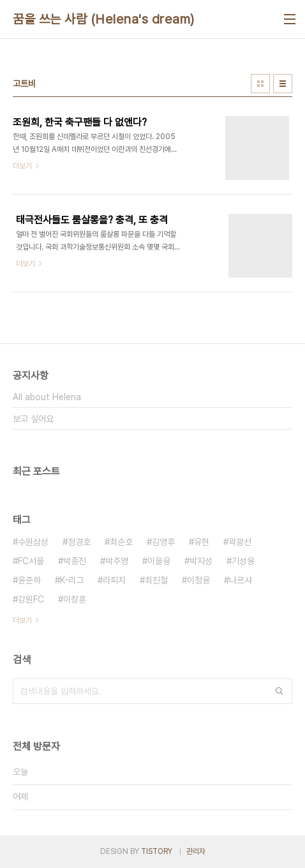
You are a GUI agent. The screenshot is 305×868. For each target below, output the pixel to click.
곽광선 (240, 542)
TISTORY (157, 851)
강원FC (31, 599)
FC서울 (31, 561)
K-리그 (72, 580)
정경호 (79, 542)
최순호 (121, 542)
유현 (202, 542)
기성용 (243, 561)
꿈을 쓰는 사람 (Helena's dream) (104, 19)
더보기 (22, 620)
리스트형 (283, 84)
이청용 (198, 580)
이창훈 (75, 599)
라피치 (114, 580)
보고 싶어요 (33, 419)
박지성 (201, 561)
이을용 (159, 561)
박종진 (75, 561)
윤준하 (29, 580)
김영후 (163, 542)
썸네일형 (260, 84)
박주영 (117, 561)
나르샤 (241, 580)
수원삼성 (33, 542)
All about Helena (47, 397)
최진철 (156, 580)
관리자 (196, 851)
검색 (279, 691)
